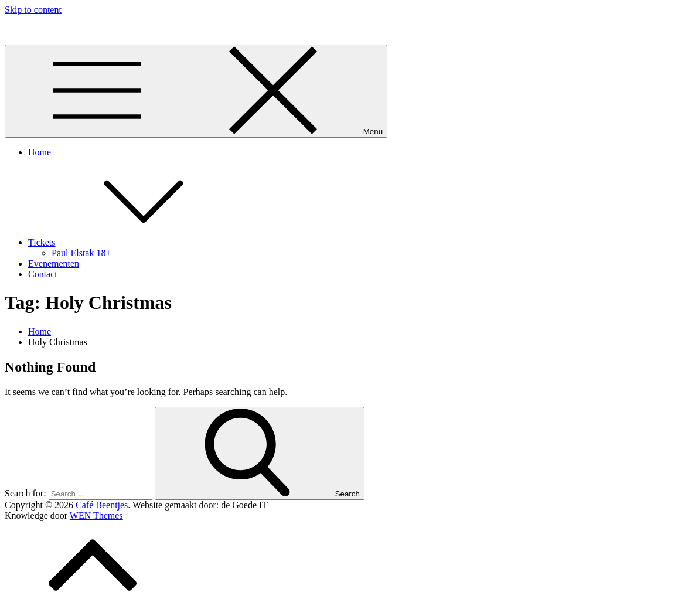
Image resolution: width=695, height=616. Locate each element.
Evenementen (54, 263)
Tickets (130, 242)
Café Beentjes (31, 30)
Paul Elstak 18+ (81, 253)
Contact (43, 274)
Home (40, 152)
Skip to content (33, 10)
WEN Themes (96, 515)
